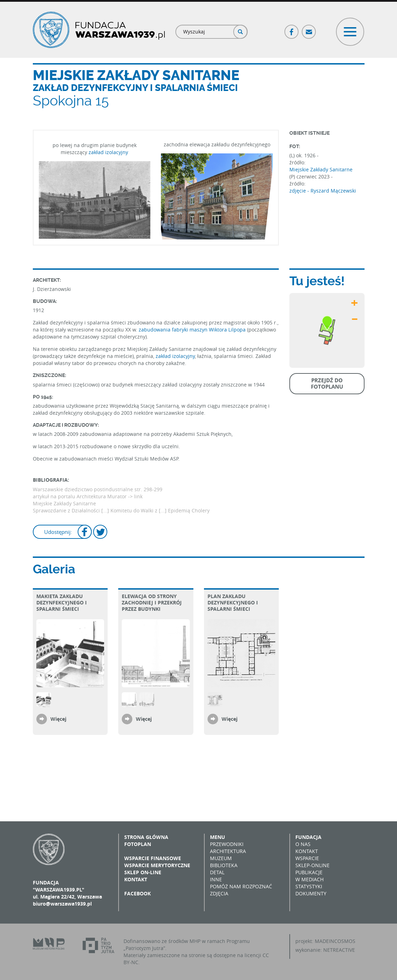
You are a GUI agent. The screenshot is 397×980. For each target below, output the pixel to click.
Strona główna (146, 837)
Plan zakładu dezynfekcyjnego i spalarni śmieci (233, 602)
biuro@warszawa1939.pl (62, 904)
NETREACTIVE (339, 950)
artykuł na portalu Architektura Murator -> (83, 496)
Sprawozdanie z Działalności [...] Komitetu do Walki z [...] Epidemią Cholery (121, 510)
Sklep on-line (143, 872)
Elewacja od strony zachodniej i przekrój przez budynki (152, 602)
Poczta (309, 29)
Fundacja (308, 837)
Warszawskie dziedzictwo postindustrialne (84, 489)
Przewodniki (227, 844)
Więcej (58, 719)
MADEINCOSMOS (335, 941)
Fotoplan (138, 844)
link (138, 496)
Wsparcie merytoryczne (157, 865)
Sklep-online (312, 865)
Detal (217, 872)
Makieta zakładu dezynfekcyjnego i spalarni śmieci (62, 602)
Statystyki (309, 886)
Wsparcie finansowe (153, 858)
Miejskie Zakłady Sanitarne (321, 169)
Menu (218, 837)
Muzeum (221, 858)
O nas (303, 844)
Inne (216, 879)
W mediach (309, 879)
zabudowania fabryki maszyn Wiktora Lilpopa (192, 330)
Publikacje (309, 872)
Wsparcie (307, 858)
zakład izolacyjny (108, 152)
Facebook (292, 29)
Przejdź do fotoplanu (327, 384)
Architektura (228, 851)
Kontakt (136, 879)
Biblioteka (224, 865)
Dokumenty (311, 893)
